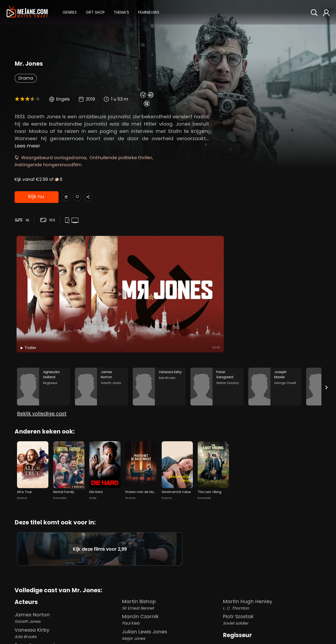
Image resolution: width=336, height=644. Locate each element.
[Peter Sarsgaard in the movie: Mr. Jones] (217, 329)
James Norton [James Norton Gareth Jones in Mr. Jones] (67, 584)
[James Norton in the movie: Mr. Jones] (101, 329)
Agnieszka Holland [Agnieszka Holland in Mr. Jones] (246, 613)
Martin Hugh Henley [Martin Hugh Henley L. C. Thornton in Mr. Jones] (272, 571)
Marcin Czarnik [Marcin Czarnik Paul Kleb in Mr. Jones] (172, 586)
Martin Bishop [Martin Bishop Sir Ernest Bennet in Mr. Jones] (172, 571)
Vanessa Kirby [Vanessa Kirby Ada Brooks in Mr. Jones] (67, 600)
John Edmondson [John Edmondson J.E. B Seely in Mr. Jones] (172, 632)
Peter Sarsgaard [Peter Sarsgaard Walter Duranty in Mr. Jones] (67, 615)
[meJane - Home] (27, 12)
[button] (70, 12)
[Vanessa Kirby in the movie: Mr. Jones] (159, 329)
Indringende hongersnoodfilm (48, 165)
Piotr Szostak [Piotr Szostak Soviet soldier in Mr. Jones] (272, 586)
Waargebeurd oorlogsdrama (54, 158)
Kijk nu (36, 198)
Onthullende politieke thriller (121, 158)
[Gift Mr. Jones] (68, 197)
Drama (26, 78)
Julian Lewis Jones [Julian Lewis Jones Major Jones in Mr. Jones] (172, 601)
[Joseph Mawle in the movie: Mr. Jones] (275, 329)
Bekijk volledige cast (42, 362)
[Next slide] (326, 330)
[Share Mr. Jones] (100, 197)
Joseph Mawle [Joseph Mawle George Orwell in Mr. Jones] (67, 630)
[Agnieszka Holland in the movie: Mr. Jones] (44, 329)
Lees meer (27, 146)
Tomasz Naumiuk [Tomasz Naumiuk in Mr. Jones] (244, 636)
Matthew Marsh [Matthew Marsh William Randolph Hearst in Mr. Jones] (172, 617)
